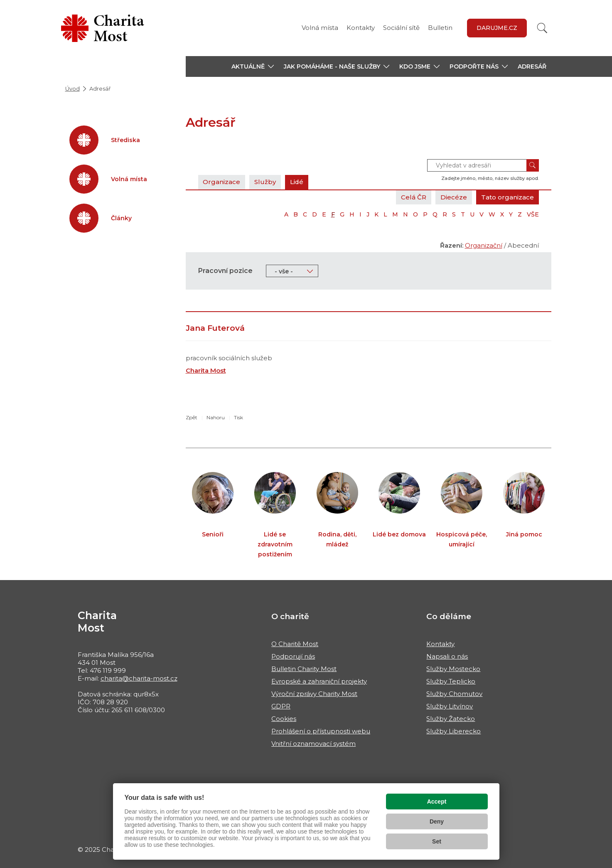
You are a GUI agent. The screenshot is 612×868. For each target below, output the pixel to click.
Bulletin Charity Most (304, 669)
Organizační (484, 245)
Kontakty (361, 28)
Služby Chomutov (454, 694)
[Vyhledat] (542, 28)
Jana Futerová (215, 328)
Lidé (297, 182)
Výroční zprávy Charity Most (314, 694)
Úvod (73, 89)
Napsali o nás (447, 656)
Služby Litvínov (450, 706)
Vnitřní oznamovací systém (313, 744)
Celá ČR (414, 197)
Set (437, 841)
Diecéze (454, 197)
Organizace (222, 182)
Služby (265, 182)
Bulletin (440, 28)
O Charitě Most (295, 644)
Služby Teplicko (451, 681)
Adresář (532, 66)
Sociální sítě (401, 28)
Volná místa (320, 28)
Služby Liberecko (453, 731)
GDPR (281, 706)
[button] (253, 66)
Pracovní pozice (225, 271)
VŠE (533, 214)
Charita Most (206, 370)
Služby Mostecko (453, 669)
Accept (437, 802)
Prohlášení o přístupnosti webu (321, 731)
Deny (437, 821)
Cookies (284, 719)
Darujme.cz (497, 28)
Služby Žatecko (451, 719)
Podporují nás (293, 656)
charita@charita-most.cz (139, 678)
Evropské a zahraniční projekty (319, 681)
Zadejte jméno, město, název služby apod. (490, 178)
